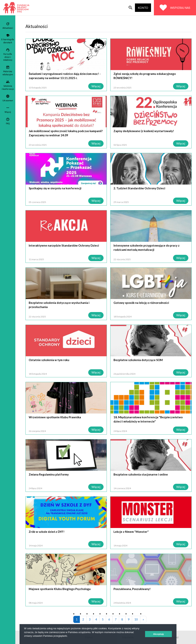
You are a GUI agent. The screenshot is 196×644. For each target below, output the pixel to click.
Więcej (96, 86)
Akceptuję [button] (158, 634)
